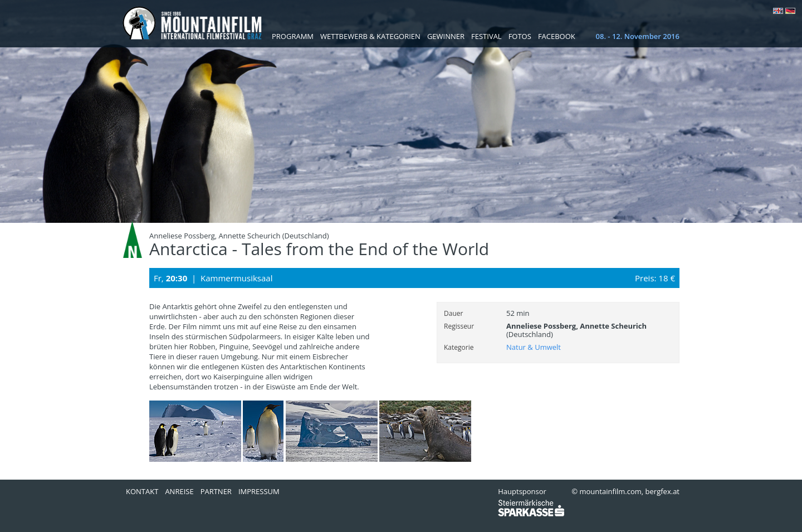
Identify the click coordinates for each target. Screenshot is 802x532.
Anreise (179, 491)
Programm (293, 36)
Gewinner (446, 36)
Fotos (520, 36)
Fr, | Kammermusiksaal (213, 278)
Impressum (259, 491)
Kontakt (142, 491)
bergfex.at (662, 491)
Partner (216, 491)
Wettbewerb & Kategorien (370, 36)
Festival (486, 36)
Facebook (557, 36)
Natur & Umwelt (534, 347)
